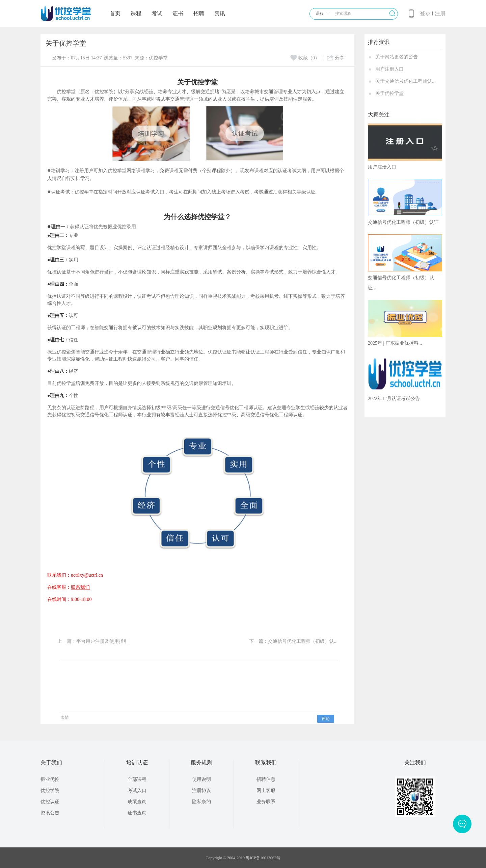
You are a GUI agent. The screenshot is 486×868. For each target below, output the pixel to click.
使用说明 (201, 779)
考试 (157, 13)
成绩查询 (137, 802)
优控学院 (50, 791)
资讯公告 (50, 813)
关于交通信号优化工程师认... (406, 81)
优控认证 (50, 802)
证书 (178, 13)
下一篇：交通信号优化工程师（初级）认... (293, 641)
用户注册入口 (389, 69)
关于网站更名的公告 (397, 57)
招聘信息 (266, 779)
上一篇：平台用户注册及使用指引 (93, 641)
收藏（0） (305, 58)
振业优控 (50, 779)
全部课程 (137, 779)
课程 (136, 13)
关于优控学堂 (389, 93)
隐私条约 (201, 802)
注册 (440, 13)
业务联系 (266, 802)
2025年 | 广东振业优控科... (395, 343)
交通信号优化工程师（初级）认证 (403, 222)
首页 (115, 13)
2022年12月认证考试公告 (394, 399)
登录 (425, 13)
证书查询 (137, 813)
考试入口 (137, 791)
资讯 (220, 13)
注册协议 (201, 791)
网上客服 (266, 791)
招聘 (199, 13)
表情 (65, 717)
